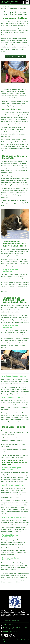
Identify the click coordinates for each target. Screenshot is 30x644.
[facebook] (2, 635)
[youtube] (6, 635)
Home (3, 7)
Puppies (9, 7)
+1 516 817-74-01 (7, 625)
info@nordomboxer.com (9, 632)
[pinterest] (11, 635)
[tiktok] (15, 635)
